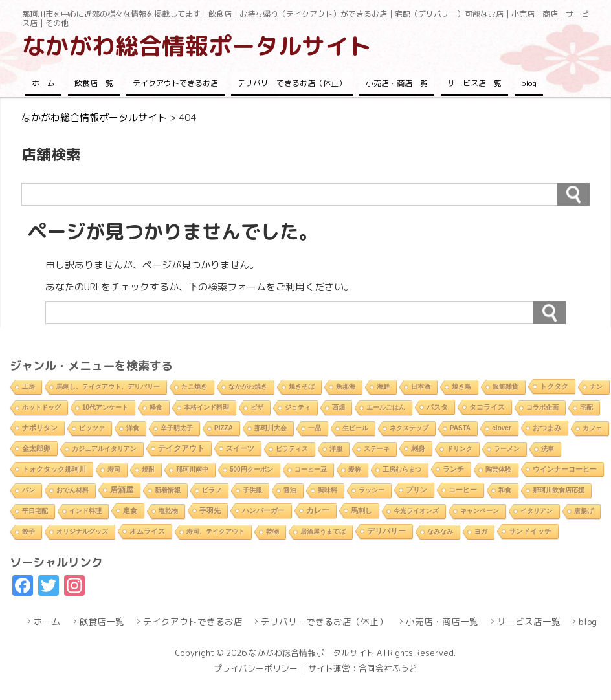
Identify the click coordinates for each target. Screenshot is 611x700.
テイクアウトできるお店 (175, 83)
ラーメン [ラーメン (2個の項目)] (507, 449)
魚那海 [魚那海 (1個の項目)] (346, 387)
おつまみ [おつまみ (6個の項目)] (547, 428)
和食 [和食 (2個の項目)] (505, 490)
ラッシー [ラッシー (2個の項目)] (372, 490)
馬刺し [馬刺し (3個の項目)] (361, 510)
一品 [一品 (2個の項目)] (315, 428)
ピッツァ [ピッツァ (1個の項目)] (92, 428)
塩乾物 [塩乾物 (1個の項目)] (168, 511)
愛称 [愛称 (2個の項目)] (355, 469)
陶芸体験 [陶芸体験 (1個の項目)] (498, 469)
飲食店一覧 (94, 83)
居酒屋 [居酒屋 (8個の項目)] (122, 489)
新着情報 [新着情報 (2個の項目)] (168, 490)
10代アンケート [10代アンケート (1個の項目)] (105, 407)
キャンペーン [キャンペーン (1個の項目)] (480, 511)
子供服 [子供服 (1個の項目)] (252, 490)
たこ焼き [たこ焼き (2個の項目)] (194, 387)
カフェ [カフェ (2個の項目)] (592, 428)
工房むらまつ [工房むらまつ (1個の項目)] (402, 469)
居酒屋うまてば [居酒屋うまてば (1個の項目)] (323, 531)
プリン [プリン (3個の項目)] (417, 490)
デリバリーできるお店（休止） (292, 83)
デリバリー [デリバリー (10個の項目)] (386, 531)
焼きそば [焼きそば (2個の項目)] (302, 387)
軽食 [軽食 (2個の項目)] (156, 407)
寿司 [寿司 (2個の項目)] (114, 469)
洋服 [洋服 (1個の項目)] (336, 449)
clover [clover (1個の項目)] (501, 428)
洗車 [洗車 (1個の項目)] (548, 449)
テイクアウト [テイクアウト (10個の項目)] (181, 448)
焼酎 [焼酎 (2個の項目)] (148, 469)
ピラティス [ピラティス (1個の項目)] (292, 449)
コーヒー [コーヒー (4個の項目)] (463, 490)
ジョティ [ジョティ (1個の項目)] (298, 407)
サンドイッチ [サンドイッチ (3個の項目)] (530, 531)
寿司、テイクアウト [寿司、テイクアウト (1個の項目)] (216, 531)
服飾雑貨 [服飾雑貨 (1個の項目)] (505, 387)
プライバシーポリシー (256, 668)
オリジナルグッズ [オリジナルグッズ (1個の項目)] (82, 531)
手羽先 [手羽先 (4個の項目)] (210, 510)
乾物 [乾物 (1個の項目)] (272, 531)
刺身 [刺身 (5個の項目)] (418, 448)
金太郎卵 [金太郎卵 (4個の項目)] (36, 448)
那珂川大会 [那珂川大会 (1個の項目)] (271, 428)
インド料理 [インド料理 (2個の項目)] (85, 511)
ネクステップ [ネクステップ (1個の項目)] (409, 428)
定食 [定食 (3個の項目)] (130, 510)
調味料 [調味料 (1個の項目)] (328, 490)
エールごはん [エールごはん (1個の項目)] (386, 407)
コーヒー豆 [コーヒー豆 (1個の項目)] (311, 469)
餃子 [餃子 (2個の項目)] (28, 531)
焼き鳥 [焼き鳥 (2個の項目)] (461, 387)
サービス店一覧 (474, 83)
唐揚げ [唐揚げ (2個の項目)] (584, 511)
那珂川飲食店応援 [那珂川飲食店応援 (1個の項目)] (559, 490)
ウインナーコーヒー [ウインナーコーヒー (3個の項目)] (565, 469)
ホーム (43, 83)
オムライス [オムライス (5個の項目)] (147, 531)
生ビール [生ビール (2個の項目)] (355, 428)
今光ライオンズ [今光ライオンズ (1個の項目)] (416, 511)
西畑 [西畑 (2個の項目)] (339, 407)
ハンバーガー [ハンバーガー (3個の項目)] (263, 510)
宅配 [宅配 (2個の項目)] (586, 407)
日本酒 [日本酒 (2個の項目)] (421, 387)
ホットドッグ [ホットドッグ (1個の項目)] (41, 407)
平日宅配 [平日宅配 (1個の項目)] (35, 511)
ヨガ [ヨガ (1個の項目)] (481, 531)
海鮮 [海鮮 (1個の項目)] (383, 387)
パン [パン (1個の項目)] (28, 490)
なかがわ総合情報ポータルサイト (197, 46)
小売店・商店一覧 (397, 83)
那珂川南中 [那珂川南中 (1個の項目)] (192, 469)
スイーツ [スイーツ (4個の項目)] (240, 448)
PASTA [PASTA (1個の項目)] (460, 428)
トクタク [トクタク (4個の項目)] (554, 386)
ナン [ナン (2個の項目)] (596, 387)
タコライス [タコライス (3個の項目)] (487, 407)
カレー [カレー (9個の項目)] (318, 510)
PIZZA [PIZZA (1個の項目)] (224, 428)
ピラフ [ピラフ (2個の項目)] (212, 490)
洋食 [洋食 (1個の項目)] (133, 428)
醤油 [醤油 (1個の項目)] (290, 490)
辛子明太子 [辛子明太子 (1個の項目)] (177, 428)
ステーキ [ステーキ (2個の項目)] (377, 449)
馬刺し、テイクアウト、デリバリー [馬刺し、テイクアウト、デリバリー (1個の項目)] (108, 387)
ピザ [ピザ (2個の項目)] (257, 407)
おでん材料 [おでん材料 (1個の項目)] (72, 490)
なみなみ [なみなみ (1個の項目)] (440, 531)
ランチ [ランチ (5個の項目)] (453, 469)
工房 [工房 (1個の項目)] (28, 387)
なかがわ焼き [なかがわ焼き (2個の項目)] (248, 387)
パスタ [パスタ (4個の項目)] (437, 407)
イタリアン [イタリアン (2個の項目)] (537, 511)
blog (529, 83)
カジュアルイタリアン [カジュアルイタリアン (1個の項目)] (104, 449)
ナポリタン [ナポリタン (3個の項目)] (40, 428)
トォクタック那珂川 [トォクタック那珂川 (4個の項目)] (54, 469)
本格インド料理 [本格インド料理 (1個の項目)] (206, 407)
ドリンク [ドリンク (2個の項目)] (460, 449)
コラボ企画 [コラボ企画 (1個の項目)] (542, 407)
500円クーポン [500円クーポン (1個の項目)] (251, 469)
